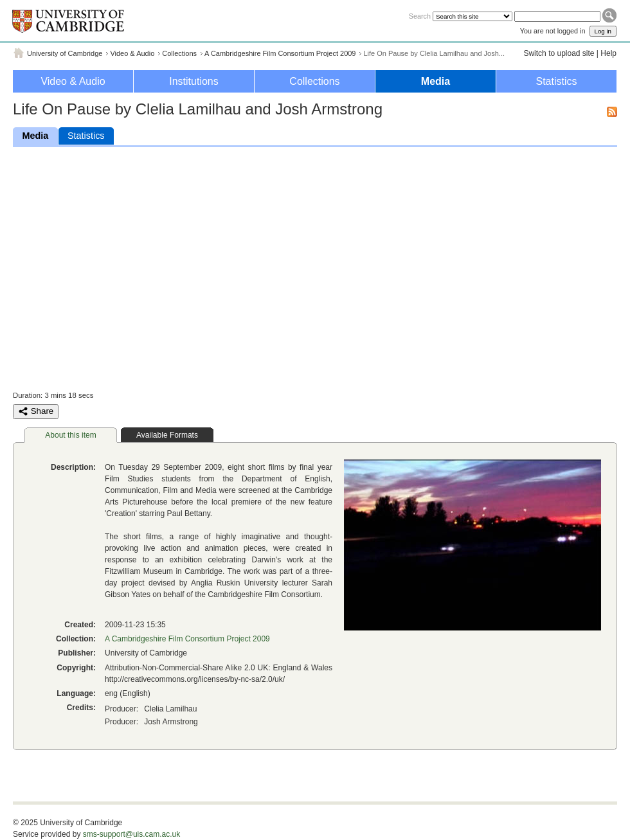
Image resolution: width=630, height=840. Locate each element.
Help (608, 53)
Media (436, 81)
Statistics (556, 81)
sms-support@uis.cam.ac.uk (132, 834)
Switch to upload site (559, 53)
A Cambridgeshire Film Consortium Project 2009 (280, 53)
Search (420, 16)
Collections (179, 53)
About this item (70, 435)
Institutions (194, 81)
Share (36, 411)
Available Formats (167, 435)
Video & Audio (132, 53)
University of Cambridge (65, 53)
